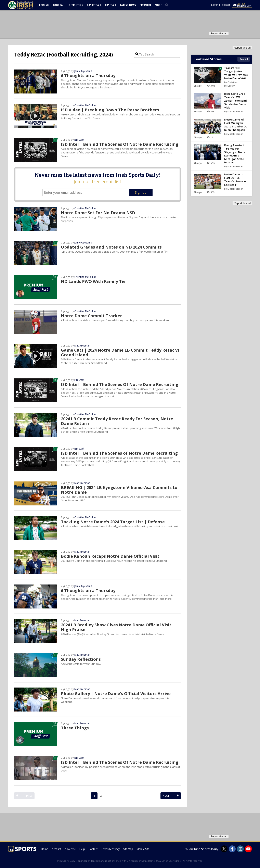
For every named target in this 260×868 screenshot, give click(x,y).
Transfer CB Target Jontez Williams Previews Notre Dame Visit (236, 73)
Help (82, 849)
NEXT (166, 796)
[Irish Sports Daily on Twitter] (224, 849)
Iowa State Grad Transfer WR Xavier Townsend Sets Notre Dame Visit (236, 101)
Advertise (70, 849)
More (158, 5)
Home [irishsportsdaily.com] (45, 849)
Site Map (128, 849)
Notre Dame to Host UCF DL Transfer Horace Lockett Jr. (235, 180)
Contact (93, 849)
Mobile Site (143, 849)
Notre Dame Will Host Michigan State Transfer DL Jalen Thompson (236, 125)
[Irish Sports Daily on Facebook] (232, 849)
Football (59, 5)
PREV (29, 796)
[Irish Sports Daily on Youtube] (248, 849)
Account (56, 849)
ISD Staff (79, 140)
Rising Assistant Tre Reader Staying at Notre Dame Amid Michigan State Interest (235, 154)
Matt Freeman (82, 346)
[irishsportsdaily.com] (25, 5)
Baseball (111, 5)
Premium (145, 5)
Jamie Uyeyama (83, 71)
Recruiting (76, 5)
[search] (168, 5)
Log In (215, 5)
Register (225, 5)
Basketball (94, 5)
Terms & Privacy (110, 849)
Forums (44, 5)
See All (244, 59)
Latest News (128, 5)
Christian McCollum (85, 105)
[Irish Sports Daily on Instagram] (240, 849)
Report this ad (219, 33)
